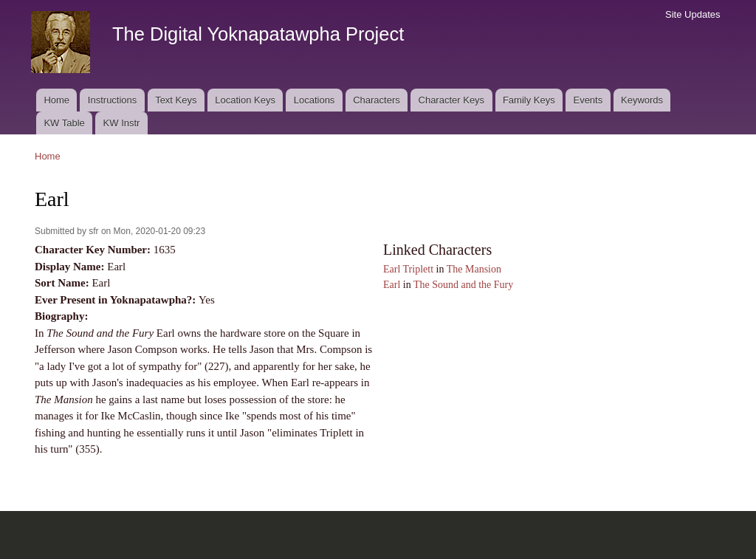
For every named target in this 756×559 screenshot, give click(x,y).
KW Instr (122, 123)
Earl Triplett (408, 269)
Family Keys (529, 100)
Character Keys (452, 100)
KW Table (64, 123)
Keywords (642, 100)
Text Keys (176, 100)
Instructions (112, 100)
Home (56, 100)
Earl (392, 285)
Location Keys (245, 100)
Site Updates (693, 14)
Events (588, 100)
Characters (377, 100)
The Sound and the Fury (463, 285)
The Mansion (474, 269)
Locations (315, 100)
